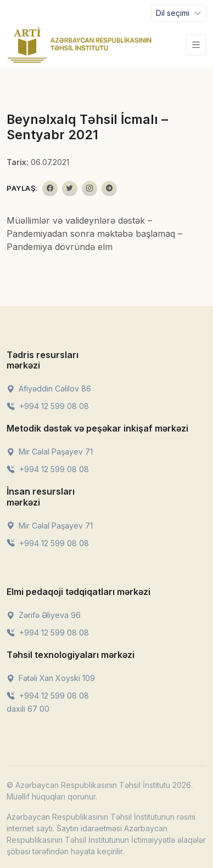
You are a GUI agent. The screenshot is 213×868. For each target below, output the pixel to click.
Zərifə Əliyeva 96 (44, 615)
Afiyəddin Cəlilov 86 (49, 388)
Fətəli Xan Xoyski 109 (51, 678)
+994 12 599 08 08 (48, 406)
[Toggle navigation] (179, 13)
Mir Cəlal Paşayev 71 (50, 452)
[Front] (80, 45)
